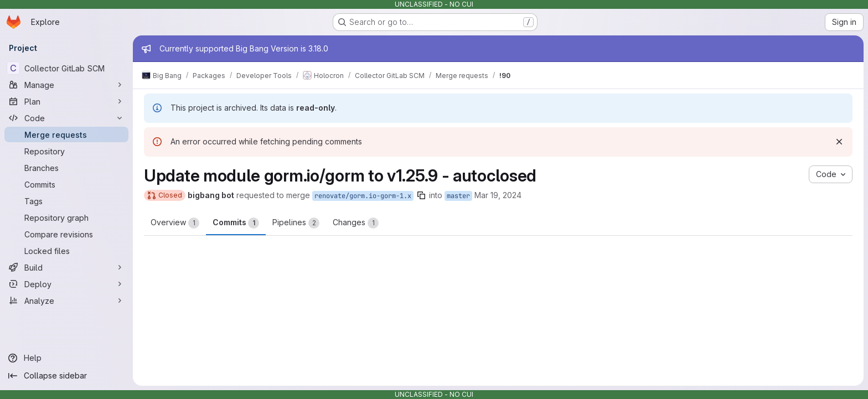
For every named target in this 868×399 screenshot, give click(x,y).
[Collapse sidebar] (66, 376)
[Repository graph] (66, 217)
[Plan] (66, 101)
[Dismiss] (839, 142)
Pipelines (296, 223)
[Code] (66, 118)
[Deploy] (66, 284)
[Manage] (66, 85)
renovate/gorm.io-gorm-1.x (363, 196)
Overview (175, 223)
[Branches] (66, 168)
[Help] (66, 358)
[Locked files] (66, 251)
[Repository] (66, 151)
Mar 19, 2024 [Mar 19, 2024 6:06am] (498, 195)
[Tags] (66, 201)
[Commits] (66, 184)
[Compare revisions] (66, 234)
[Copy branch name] (421, 195)
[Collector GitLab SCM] (66, 68)
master (458, 196)
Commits (236, 223)
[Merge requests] (66, 134)
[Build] (66, 267)
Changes (356, 223)
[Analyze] (66, 300)
